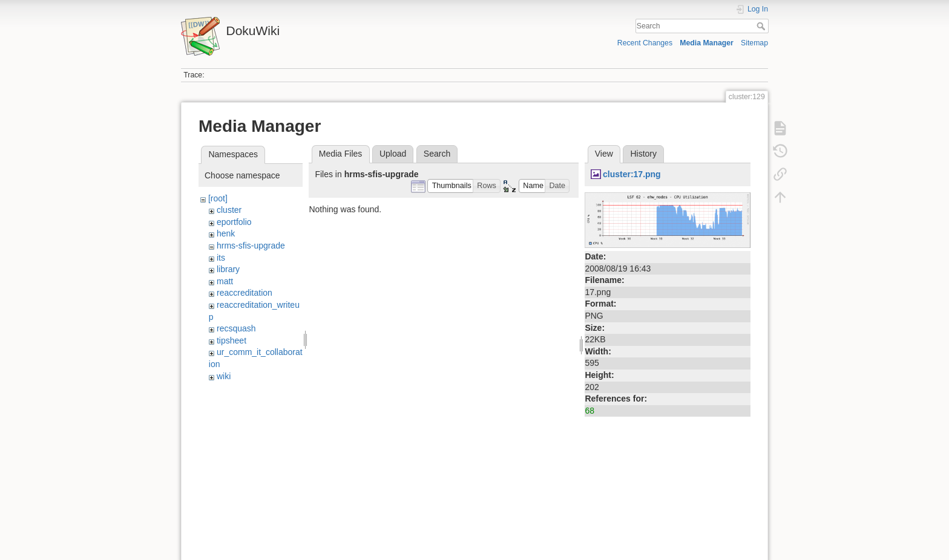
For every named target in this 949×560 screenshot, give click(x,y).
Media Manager (707, 43)
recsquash (236, 328)
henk (226, 233)
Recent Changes (645, 43)
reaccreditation (245, 293)
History (643, 154)
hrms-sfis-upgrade (251, 246)
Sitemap (754, 43)
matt (225, 281)
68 (589, 411)
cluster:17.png (632, 174)
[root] (218, 198)
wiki (224, 376)
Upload (393, 154)
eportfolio (234, 222)
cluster (229, 210)
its (221, 258)
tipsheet (232, 340)
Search (762, 26)
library (228, 269)
